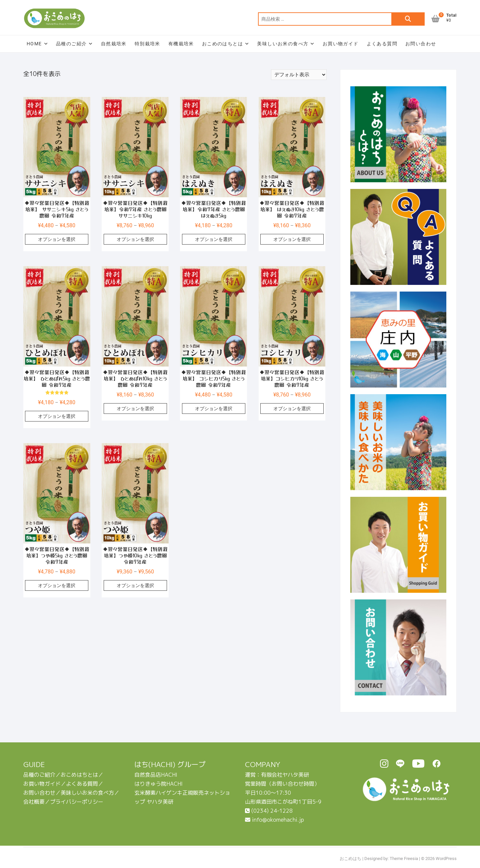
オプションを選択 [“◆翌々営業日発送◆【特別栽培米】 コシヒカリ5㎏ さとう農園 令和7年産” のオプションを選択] (214, 409)
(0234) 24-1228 (269, 811)
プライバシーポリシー (77, 802)
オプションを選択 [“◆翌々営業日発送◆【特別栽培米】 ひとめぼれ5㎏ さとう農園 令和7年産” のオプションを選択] (57, 416)
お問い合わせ (421, 44)
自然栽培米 (114, 44)
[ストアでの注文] (299, 75)
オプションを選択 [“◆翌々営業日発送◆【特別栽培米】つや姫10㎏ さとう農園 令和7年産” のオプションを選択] (135, 585)
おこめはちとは (79, 775)
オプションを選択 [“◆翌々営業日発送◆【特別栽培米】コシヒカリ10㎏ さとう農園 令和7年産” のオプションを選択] (292, 409)
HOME (34, 44)
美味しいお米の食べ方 (283, 44)
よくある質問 (382, 44)
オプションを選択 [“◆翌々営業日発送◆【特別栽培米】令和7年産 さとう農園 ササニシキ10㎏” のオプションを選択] (135, 239)
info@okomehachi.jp (274, 820)
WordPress (446, 859)
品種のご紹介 (71, 44)
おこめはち (350, 859)
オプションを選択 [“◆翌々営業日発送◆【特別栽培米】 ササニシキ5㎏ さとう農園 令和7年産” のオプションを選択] (57, 239)
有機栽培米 (181, 44)
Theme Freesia (404, 859)
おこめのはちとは (222, 44)
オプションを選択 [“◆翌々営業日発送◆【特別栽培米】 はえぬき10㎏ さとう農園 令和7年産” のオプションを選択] (292, 239)
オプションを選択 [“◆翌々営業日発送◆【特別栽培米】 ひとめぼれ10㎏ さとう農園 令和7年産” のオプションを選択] (135, 409)
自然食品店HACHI (156, 775)
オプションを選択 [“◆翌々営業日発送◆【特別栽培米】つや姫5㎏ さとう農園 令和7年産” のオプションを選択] (57, 585)
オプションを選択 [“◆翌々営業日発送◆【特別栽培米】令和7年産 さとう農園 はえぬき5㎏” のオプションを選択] (214, 239)
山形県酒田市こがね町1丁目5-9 (283, 802)
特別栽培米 (147, 44)
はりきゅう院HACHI (158, 784)
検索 (408, 19)
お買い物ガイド (341, 44)
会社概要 (34, 802)
